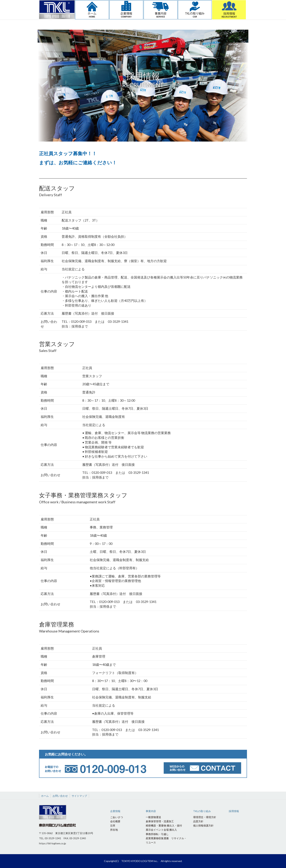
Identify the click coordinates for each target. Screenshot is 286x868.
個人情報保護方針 (203, 825)
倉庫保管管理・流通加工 (160, 821)
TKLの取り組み (202, 811)
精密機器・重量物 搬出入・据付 (164, 825)
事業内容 (151, 811)
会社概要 (115, 821)
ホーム (45, 796)
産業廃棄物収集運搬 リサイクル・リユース (166, 840)
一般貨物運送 (153, 817)
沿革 (113, 825)
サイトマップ (79, 796)
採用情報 (234, 811)
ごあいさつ (117, 817)
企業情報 (115, 811)
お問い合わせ (60, 796)
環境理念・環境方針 (205, 817)
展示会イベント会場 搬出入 (161, 830)
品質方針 (198, 821)
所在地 (114, 830)
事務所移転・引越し (157, 834)
